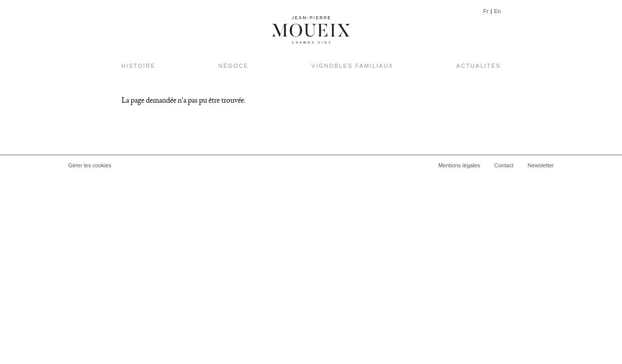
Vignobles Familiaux (352, 66)
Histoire (139, 66)
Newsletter (541, 165)
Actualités (479, 66)
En (497, 11)
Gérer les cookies (90, 165)
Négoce (233, 66)
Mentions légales (459, 165)
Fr (486, 11)
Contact (504, 165)
